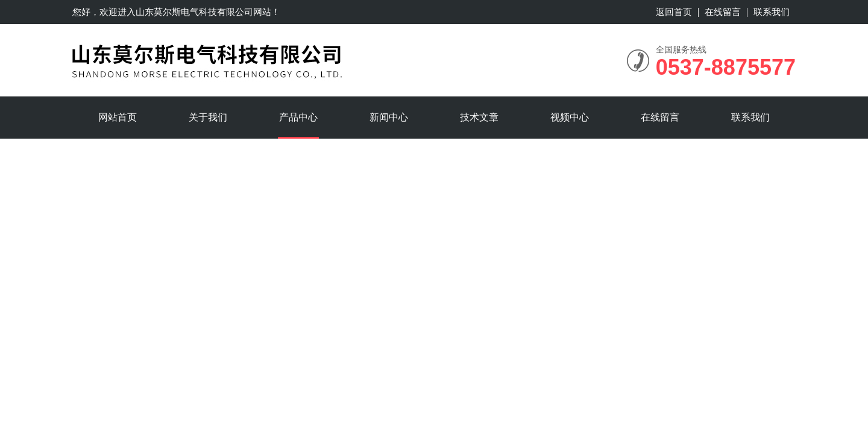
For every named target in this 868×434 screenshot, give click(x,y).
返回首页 (674, 12)
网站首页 (118, 117)
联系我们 (772, 12)
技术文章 (479, 117)
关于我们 (208, 117)
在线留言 (723, 12)
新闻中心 (389, 117)
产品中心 (298, 117)
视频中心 (570, 117)
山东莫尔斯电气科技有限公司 (194, 12)
